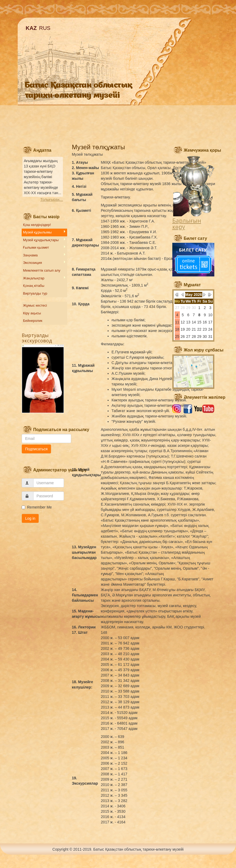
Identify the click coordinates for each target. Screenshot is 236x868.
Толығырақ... (52, 200)
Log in (30, 518)
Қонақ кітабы (34, 286)
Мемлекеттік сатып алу (42, 270)
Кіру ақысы (32, 313)
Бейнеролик (33, 321)
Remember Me (37, 507)
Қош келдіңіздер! (37, 225)
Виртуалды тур (35, 293)
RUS (45, 28)
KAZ (31, 28)
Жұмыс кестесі (35, 305)
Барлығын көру (187, 224)
